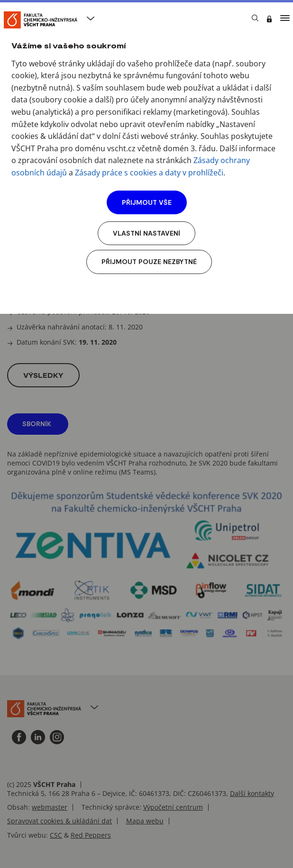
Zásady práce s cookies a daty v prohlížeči (149, 173)
